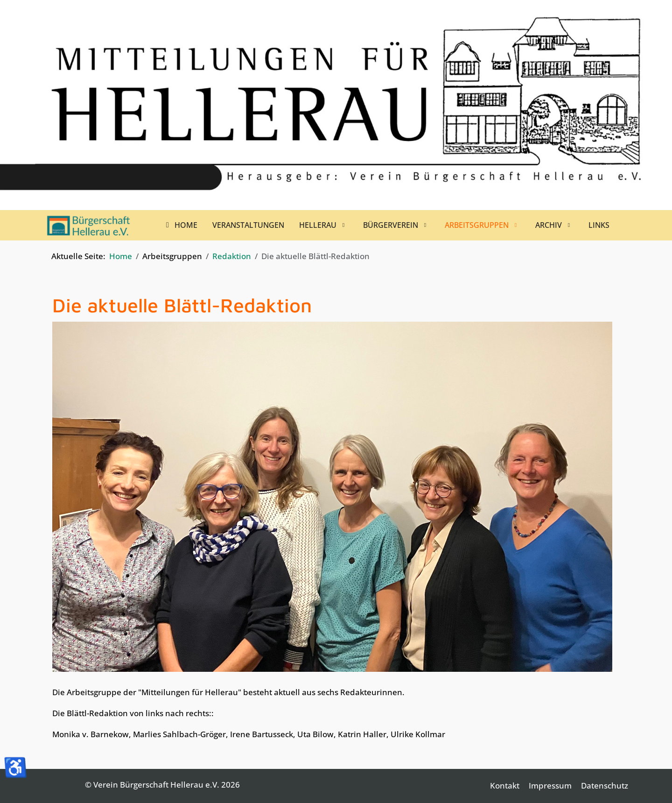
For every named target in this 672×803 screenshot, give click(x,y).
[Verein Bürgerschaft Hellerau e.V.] (89, 225)
